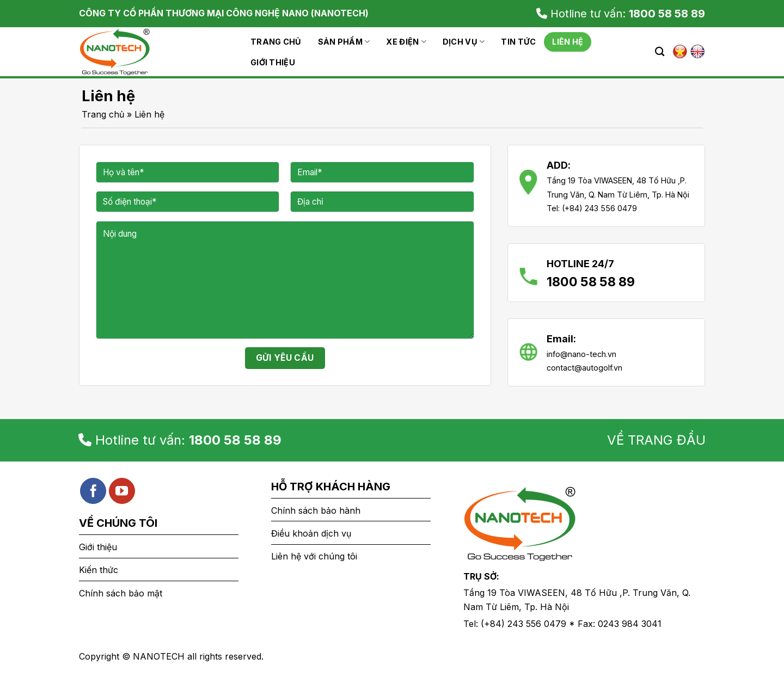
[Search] (660, 52)
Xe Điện (406, 42)
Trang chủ (276, 42)
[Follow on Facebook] (93, 491)
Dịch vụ (464, 42)
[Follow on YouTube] (122, 491)
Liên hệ (568, 42)
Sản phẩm (344, 42)
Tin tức (518, 42)
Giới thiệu (273, 62)
